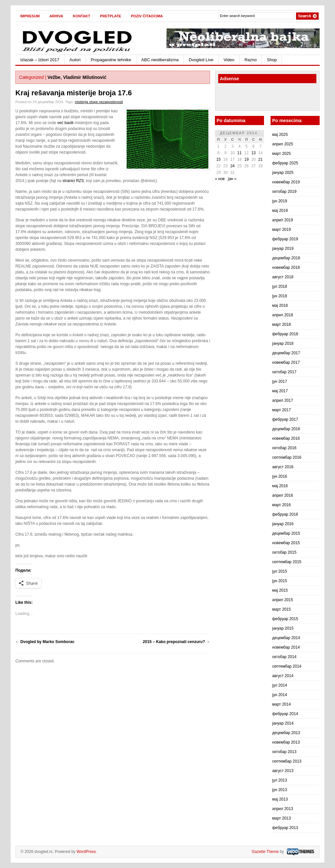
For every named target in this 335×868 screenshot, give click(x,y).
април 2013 (283, 809)
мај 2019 (280, 211)
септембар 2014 (287, 666)
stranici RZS (73, 181)
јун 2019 (280, 201)
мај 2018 (280, 305)
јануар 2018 (283, 343)
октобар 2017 (284, 372)
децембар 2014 (286, 638)
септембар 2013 (287, 761)
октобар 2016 (284, 448)
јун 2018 (280, 296)
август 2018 (283, 277)
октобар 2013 (284, 752)
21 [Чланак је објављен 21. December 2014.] (261, 159)
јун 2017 (280, 381)
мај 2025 (280, 135)
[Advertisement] (256, 98)
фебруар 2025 (285, 163)
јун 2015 (280, 581)
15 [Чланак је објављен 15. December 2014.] (218, 159)
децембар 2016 (286, 429)
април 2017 (283, 400)
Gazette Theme (265, 852)
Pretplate (111, 16)
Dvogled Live (201, 60)
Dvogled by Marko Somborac (45, 642)
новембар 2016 (286, 438)
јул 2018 (280, 286)
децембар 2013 (286, 733)
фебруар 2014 (285, 714)
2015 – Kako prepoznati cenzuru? (176, 642)
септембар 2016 (287, 457)
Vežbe (54, 77)
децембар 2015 (286, 533)
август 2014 (283, 676)
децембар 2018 (286, 258)
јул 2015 (280, 571)
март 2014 (282, 704)
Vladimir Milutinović (85, 77)
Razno (251, 60)
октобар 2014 (284, 657)
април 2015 (283, 600)
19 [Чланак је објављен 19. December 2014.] (247, 159)
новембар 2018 (286, 268)
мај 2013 (280, 799)
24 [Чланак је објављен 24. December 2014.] (232, 166)
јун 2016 (280, 476)
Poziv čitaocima (147, 16)
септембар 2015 (287, 562)
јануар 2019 (283, 249)
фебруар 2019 (285, 239)
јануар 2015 (283, 628)
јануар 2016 (283, 524)
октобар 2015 (284, 552)
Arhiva (56, 16)
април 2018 (283, 315)
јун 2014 (280, 695)
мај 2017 (280, 391)
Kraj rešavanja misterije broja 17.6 (74, 93)
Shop (272, 60)
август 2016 (283, 467)
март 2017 (282, 410)
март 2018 (282, 324)
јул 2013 (280, 780)
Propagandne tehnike (111, 60)
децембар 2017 (286, 353)
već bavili (65, 123)
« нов (220, 179)
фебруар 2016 (285, 514)
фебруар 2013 (285, 828)
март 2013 (282, 818)
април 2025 (283, 144)
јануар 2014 (283, 723)
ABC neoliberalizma (160, 60)
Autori (75, 60)
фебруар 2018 (285, 334)
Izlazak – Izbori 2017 (40, 60)
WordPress (86, 852)
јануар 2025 (283, 173)
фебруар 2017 (285, 419)
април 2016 (283, 495)
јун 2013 (280, 790)
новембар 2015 (286, 543)
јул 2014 (280, 685)
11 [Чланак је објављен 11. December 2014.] (239, 153)
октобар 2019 (284, 192)
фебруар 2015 (285, 619)
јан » (232, 179)
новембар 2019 (286, 182)
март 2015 (282, 609)
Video (229, 60)
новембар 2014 (286, 647)
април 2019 (283, 220)
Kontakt (82, 16)
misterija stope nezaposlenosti (99, 102)
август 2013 (283, 771)
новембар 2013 (286, 742)
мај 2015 (280, 590)
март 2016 (282, 505)
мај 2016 (280, 486)
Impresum (30, 16)
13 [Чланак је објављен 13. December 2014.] (253, 153)
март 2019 (282, 230)
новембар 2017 (286, 362)
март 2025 (282, 154)
